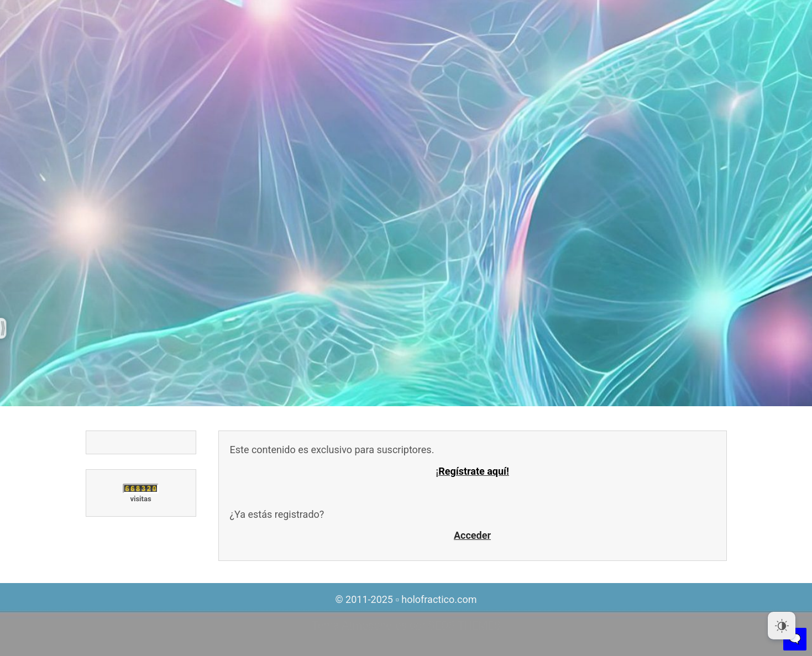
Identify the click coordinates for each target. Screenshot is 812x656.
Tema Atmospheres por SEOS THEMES (406, 625)
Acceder (472, 535)
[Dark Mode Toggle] (782, 626)
